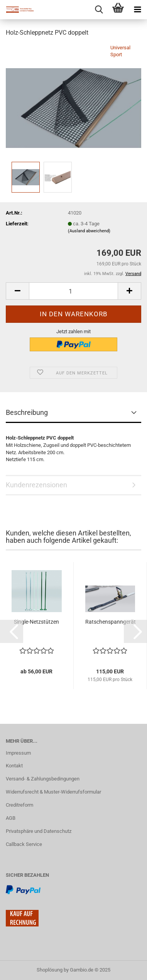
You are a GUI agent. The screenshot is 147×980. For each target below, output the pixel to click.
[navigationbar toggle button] (137, 10)
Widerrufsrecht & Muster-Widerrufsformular (53, 792)
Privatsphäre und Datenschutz (39, 831)
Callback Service (24, 844)
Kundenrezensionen (36, 485)
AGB (11, 818)
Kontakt (14, 766)
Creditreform (19, 805)
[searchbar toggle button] (99, 10)
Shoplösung (50, 970)
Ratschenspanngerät (111, 622)
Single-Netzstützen (36, 622)
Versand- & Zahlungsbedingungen (43, 779)
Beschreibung (27, 412)
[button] (12, 631)
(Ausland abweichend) (89, 231)
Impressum (18, 753)
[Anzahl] (73, 291)
